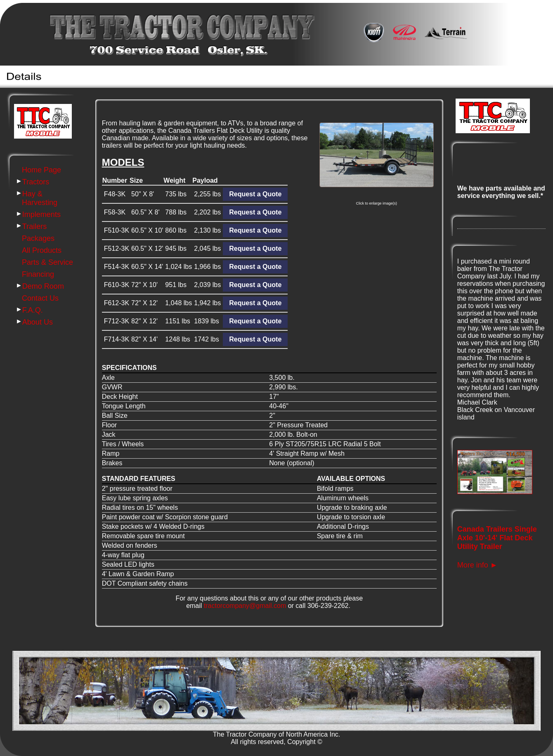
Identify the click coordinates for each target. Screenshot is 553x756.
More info (477, 565)
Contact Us (40, 298)
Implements (41, 214)
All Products (42, 250)
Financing (38, 274)
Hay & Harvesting (40, 198)
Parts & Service (47, 262)
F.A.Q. (33, 310)
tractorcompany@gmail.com (245, 606)
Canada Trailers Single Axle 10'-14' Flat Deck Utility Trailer (497, 538)
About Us (38, 322)
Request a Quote (255, 339)
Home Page (41, 170)
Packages (38, 238)
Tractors (36, 182)
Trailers (34, 226)
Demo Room (43, 286)
